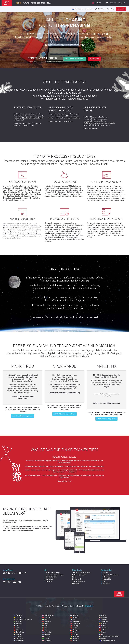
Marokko (74, 617)
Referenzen (35, 3)
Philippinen (75, 630)
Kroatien (46, 634)
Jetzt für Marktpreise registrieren (22, 416)
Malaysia (74, 615)
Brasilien (17, 621)
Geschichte (105, 583)
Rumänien (75, 636)
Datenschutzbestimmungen (54, 575)
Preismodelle (46, 3)
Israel (45, 626)
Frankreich (18, 638)
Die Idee (18, 3)
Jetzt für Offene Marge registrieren (64, 414)
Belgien (17, 617)
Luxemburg (47, 640)
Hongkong (46, 617)
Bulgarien (18, 624)
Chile (16, 626)
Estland (17, 634)
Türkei (102, 630)
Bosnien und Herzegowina (23, 619)
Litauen (46, 638)
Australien (18, 615)
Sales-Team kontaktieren (75, 59)
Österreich (75, 628)
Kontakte (122, 3)
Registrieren (121, 9)
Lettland (46, 636)
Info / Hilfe (99, 9)
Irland (45, 624)
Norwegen (75, 626)
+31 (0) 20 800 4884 (84, 573)
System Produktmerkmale (110, 575)
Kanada (46, 630)
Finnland (17, 636)
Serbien (102, 615)
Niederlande (75, 624)
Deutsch (88, 9)
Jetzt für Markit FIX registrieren (106, 419)
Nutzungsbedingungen (52, 573)
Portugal (74, 634)
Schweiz (74, 640)
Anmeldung (111, 9)
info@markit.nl (81, 575)
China (17, 628)
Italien (45, 628)
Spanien (103, 624)
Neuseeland (75, 621)
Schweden (75, 638)
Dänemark (18, 630)
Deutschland (19, 632)
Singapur (103, 617)
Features (26, 3)
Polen (73, 632)
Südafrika (103, 626)
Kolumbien (47, 632)
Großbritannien (48, 615)
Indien (45, 619)
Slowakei (103, 619)
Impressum (49, 579)
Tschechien (104, 628)
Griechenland (19, 640)
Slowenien (103, 621)
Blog (106, 3)
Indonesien (47, 621)
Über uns (113, 3)
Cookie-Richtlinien (51, 577)
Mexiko (74, 619)
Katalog (96, 3)
